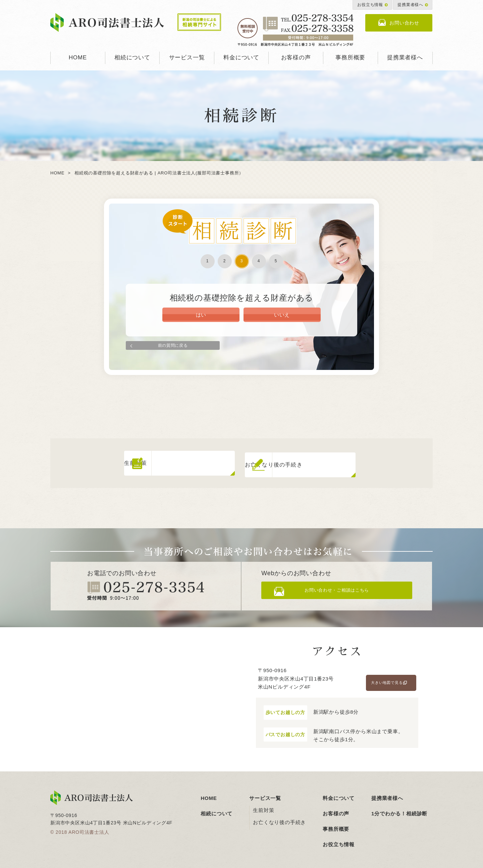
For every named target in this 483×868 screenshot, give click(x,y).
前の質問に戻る (173, 346)
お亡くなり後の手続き (279, 819)
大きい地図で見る (387, 679)
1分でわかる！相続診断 (399, 810)
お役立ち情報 (370, 5)
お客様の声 (296, 58)
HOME (78, 58)
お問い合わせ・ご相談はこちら (343, 589)
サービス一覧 (187, 58)
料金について (241, 58)
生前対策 (263, 806)
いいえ (282, 317)
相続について (132, 58)
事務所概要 (350, 58)
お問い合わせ (404, 23)
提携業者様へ (410, 5)
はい (201, 317)
